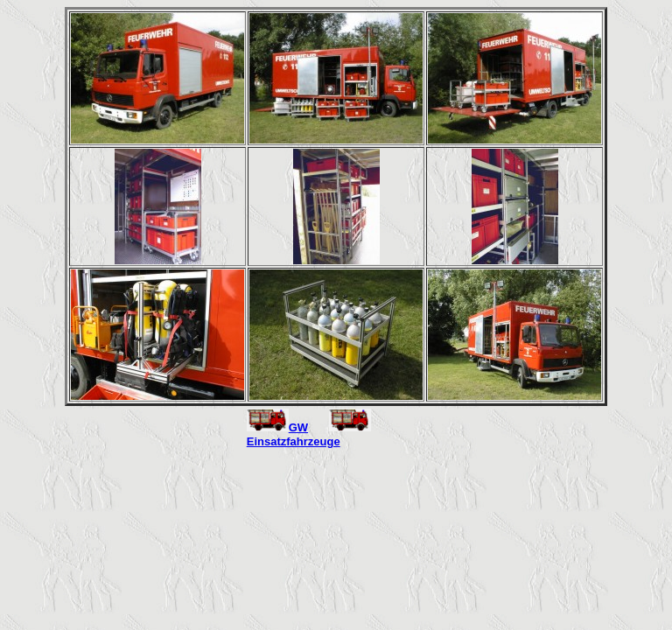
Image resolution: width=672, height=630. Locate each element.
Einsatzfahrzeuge (294, 441)
